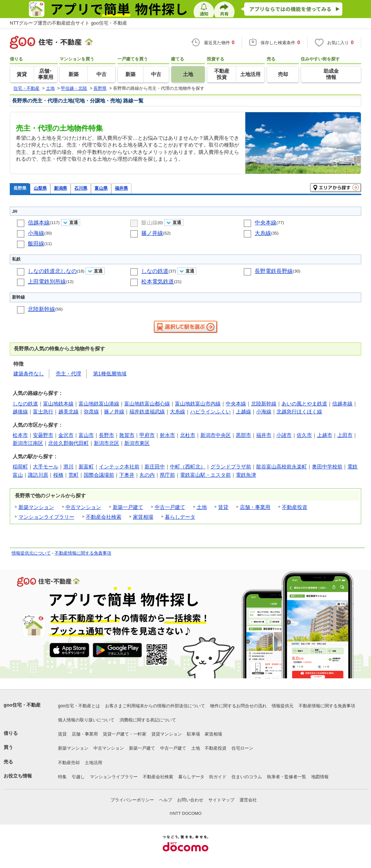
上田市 (345, 435)
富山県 (101, 188)
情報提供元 (283, 706)
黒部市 (243, 435)
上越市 (325, 435)
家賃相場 (143, 517)
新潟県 (61, 188)
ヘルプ (166, 800)
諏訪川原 (38, 475)
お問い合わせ (190, 800)
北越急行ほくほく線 (299, 412)
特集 (62, 777)
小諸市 (284, 435)
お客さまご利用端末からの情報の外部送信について (155, 706)
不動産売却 (69, 763)
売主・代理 (68, 374)
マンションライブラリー (46, 517)
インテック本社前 (119, 467)
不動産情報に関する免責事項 (83, 553)
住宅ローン (242, 748)
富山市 (86, 435)
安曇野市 (43, 435)
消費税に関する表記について (148, 720)
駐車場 (193, 734)
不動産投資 (295, 507)
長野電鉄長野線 (274, 271)
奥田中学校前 (327, 467)
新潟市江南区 (28, 443)
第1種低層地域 (110, 374)
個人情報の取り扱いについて (86, 720)
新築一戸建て (128, 507)
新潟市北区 (107, 443)
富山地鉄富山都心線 (147, 404)
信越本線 (39, 222)
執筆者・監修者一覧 (287, 777)
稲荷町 (20, 467)
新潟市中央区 (216, 435)
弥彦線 (91, 412)
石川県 (81, 188)
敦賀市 (127, 435)
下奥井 (127, 475)
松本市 (20, 435)
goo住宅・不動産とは (79, 706)
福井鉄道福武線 (147, 412)
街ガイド (218, 777)
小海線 (36, 233)
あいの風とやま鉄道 (304, 404)
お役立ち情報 (18, 776)
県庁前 (167, 475)
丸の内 (147, 475)
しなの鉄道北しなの (52, 271)
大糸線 (263, 233)
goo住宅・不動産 (22, 705)
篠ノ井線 (152, 233)
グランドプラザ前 (231, 467)
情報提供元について (31, 553)
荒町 (74, 475)
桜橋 (58, 475)
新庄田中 (155, 467)
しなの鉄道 (155, 271)
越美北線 (68, 412)
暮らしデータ (180, 517)
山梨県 (40, 188)
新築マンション (36, 507)
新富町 (86, 467)
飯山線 (149, 222)
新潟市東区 (137, 443)
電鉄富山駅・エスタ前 (205, 475)
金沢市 (66, 435)
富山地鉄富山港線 (99, 404)
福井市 (264, 435)
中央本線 (266, 222)
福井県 (121, 188)
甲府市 (147, 435)
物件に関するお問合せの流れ (238, 706)
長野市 (107, 435)
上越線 (243, 412)
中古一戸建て (170, 507)
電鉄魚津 (246, 475)
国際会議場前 (99, 475)
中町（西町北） (188, 467)
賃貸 (223, 507)
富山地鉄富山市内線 (198, 404)
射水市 (167, 435)
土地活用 (93, 763)
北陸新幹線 (41, 309)
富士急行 (43, 412)
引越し (78, 777)
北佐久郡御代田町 (68, 443)
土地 (202, 507)
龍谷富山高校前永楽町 (282, 467)
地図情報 (320, 777)
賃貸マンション (167, 734)
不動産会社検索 (104, 517)
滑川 (68, 467)
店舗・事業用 (255, 507)
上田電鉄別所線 (47, 281)
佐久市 (304, 435)
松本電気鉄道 (158, 281)
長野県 (20, 188)
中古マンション (83, 507)
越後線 (20, 412)
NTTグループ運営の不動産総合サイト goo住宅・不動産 (68, 23)
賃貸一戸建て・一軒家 (125, 734)
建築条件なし (29, 374)
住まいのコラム (247, 777)
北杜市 (188, 435)
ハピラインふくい (210, 412)
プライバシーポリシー (132, 800)
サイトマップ (221, 800)
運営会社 (248, 800)
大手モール (46, 467)
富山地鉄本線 (58, 404)
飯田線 (36, 243)
